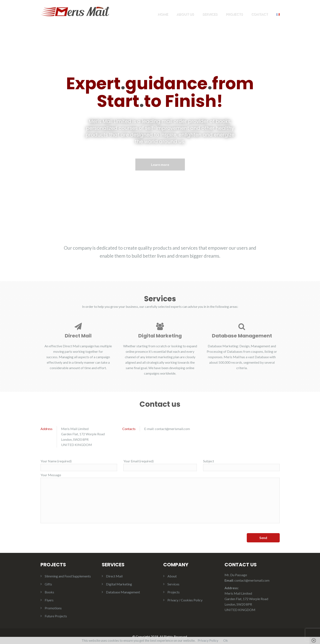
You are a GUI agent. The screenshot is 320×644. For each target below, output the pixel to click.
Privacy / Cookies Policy (185, 599)
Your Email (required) (160, 464)
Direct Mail (114, 575)
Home (163, 14)
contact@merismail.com (172, 428)
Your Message (160, 497)
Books (49, 591)
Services (210, 14)
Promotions (53, 607)
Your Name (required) (79, 464)
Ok (226, 640)
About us (185, 14)
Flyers (49, 599)
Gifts (48, 583)
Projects (234, 14)
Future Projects (56, 615)
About (172, 575)
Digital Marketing (119, 583)
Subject (241, 464)
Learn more (160, 164)
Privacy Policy (208, 640)
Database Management (123, 591)
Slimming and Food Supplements (68, 575)
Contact (260, 14)
